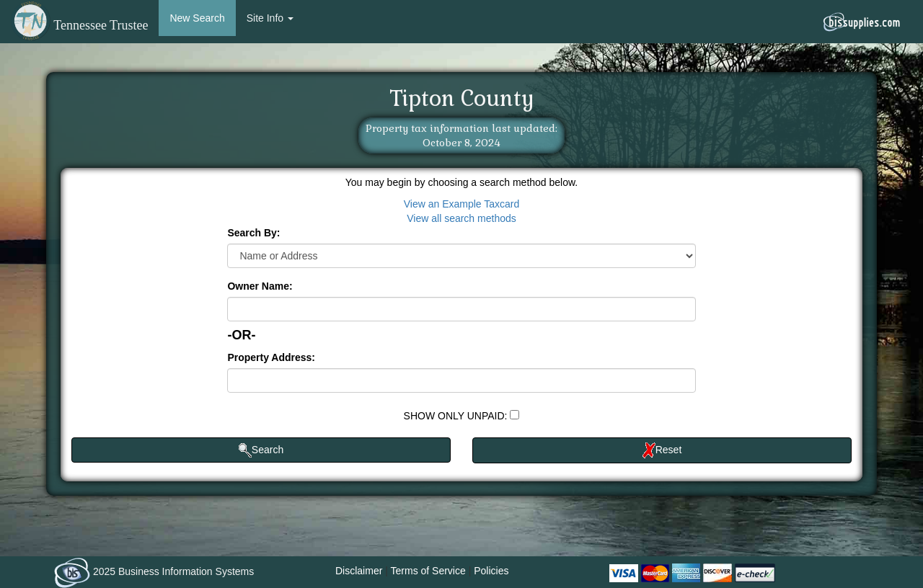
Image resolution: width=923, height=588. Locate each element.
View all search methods (461, 218)
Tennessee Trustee (79, 25)
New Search (197, 18)
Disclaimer (359, 571)
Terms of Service (428, 571)
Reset (662, 450)
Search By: (253, 233)
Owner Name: (260, 286)
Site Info (270, 18)
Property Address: (271, 357)
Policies (491, 571)
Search (261, 450)
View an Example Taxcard (462, 204)
